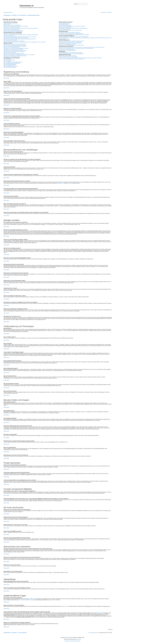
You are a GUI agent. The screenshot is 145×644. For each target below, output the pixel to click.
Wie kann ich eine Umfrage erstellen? (12, 47)
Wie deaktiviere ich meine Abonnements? (68, 51)
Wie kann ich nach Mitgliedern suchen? (67, 44)
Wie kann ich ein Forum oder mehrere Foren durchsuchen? (71, 41)
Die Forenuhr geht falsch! (9, 36)
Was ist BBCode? (7, 59)
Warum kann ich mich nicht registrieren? (12, 25)
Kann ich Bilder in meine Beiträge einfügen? (13, 62)
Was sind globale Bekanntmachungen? (12, 63)
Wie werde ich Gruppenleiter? (65, 27)
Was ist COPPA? (7, 24)
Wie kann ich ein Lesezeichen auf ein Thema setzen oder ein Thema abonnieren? (76, 48)
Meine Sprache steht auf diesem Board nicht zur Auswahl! (16, 38)
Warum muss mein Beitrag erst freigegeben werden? (15, 56)
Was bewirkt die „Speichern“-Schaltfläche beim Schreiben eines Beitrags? (19, 55)
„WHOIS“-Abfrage (99, 613)
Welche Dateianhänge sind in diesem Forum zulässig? (70, 53)
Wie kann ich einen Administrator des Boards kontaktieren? (71, 59)
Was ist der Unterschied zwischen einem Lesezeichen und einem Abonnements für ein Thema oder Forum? (82, 47)
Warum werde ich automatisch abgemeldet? (13, 30)
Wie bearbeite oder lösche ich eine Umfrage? (13, 49)
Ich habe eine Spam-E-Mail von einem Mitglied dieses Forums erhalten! (74, 35)
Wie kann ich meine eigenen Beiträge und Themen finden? (71, 45)
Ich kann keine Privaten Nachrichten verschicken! (69, 33)
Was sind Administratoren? (65, 23)
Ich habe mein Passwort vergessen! (11, 29)
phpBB (68, 638)
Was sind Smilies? (8, 61)
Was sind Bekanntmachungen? (10, 64)
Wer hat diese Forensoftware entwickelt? (67, 56)
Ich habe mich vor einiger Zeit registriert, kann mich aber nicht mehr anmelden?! (21, 28)
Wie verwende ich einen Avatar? (10, 40)
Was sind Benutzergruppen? (65, 25)
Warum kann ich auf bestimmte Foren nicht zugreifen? (15, 51)
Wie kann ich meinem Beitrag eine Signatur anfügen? (15, 46)
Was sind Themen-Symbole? (10, 67)
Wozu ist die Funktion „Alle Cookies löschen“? (13, 32)
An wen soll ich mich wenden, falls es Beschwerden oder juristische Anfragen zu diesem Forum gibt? (80, 58)
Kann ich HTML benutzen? (9, 60)
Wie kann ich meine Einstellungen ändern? (13, 34)
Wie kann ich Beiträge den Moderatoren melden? (14, 54)
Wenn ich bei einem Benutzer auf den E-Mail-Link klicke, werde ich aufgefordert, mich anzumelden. (25, 42)
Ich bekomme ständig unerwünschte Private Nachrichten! (71, 34)
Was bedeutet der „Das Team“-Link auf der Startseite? (70, 30)
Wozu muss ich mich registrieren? (11, 23)
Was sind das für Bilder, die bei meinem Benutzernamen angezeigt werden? (20, 39)
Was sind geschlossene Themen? (11, 66)
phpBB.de (70, 183)
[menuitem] (11, 12)
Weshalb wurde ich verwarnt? (10, 53)
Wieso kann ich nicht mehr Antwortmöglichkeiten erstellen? (16, 48)
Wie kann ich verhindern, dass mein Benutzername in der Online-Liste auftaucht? (21, 35)
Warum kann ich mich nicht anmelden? (12, 27)
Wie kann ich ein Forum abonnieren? (67, 49)
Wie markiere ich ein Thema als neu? (12, 57)
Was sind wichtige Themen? (10, 65)
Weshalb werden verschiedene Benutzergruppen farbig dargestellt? (73, 28)
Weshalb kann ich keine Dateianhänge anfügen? (14, 52)
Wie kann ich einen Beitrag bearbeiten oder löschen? (15, 45)
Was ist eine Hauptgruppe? (65, 29)
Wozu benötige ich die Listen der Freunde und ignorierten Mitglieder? (74, 37)
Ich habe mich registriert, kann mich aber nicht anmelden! (16, 26)
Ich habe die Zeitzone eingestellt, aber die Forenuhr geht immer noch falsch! (20, 37)
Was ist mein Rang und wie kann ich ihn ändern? (14, 41)
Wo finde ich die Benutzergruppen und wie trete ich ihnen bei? (72, 26)
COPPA (73, 100)
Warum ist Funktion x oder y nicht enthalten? (68, 57)
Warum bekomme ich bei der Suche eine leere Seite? (70, 43)
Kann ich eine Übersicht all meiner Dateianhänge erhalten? (71, 54)
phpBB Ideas (64, 606)
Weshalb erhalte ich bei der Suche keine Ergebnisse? (70, 42)
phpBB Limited (61, 183)
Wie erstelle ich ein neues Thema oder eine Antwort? (15, 44)
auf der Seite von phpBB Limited (25, 600)
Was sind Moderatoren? (64, 24)
